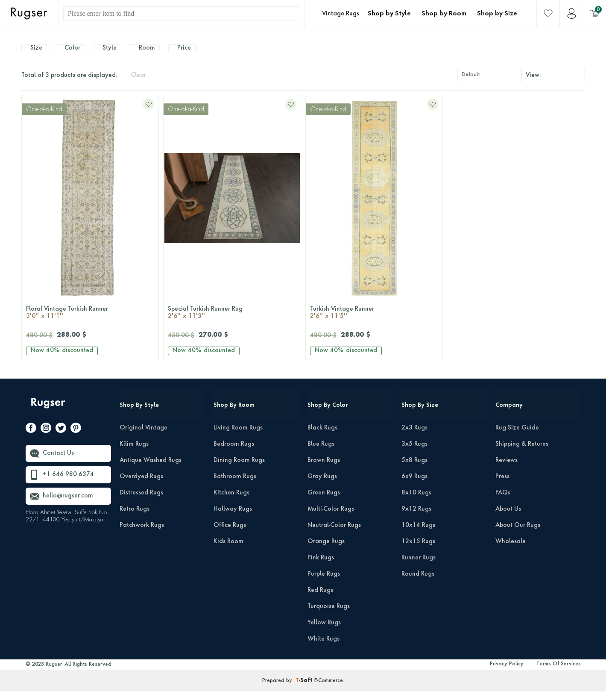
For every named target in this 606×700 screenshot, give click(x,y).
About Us (508, 518)
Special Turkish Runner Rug (232, 322)
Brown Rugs (324, 469)
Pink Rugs (321, 566)
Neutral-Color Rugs (334, 534)
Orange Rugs (326, 550)
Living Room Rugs (238, 436)
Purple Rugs (324, 582)
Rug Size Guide (517, 436)
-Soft (305, 689)
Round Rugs (418, 582)
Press (502, 485)
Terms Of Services (559, 673)
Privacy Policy (507, 673)
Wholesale (511, 550)
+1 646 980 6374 (68, 483)
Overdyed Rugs (141, 485)
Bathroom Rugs (235, 485)
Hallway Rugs (233, 518)
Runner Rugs (419, 566)
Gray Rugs (322, 485)
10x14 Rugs (418, 534)
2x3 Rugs (414, 436)
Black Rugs (322, 436)
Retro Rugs (135, 518)
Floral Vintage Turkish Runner (90, 322)
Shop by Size (497, 14)
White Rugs (323, 647)
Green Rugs (324, 501)
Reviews (506, 469)
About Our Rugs (518, 534)
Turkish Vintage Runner (374, 322)
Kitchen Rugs (231, 501)
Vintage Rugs (341, 14)
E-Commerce (329, 689)
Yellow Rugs (324, 631)
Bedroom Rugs (234, 453)
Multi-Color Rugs (331, 518)
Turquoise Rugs (329, 615)
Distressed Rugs (141, 501)
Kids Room (228, 550)
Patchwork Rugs (142, 534)
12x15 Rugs (418, 550)
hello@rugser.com (68, 505)
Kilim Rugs (134, 453)
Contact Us (58, 462)
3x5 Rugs (414, 453)
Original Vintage (143, 436)
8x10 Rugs (416, 501)
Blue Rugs (321, 453)
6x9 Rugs (414, 485)
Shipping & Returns (522, 453)
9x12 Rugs (416, 518)
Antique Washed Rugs (151, 469)
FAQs (503, 501)
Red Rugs (320, 599)
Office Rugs (230, 534)
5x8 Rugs (414, 469)
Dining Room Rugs (239, 469)
